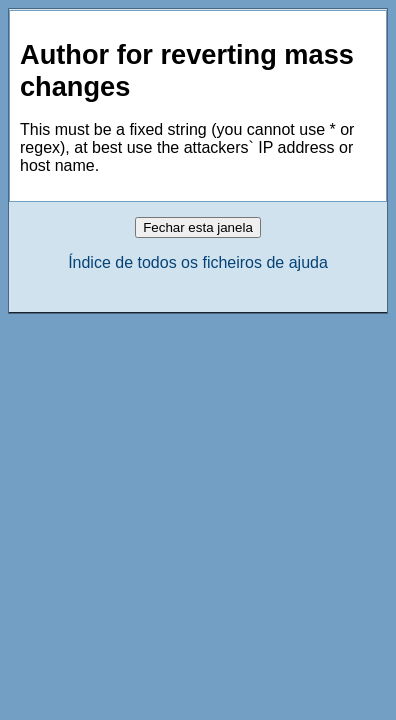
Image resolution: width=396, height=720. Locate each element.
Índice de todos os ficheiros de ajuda (198, 262)
